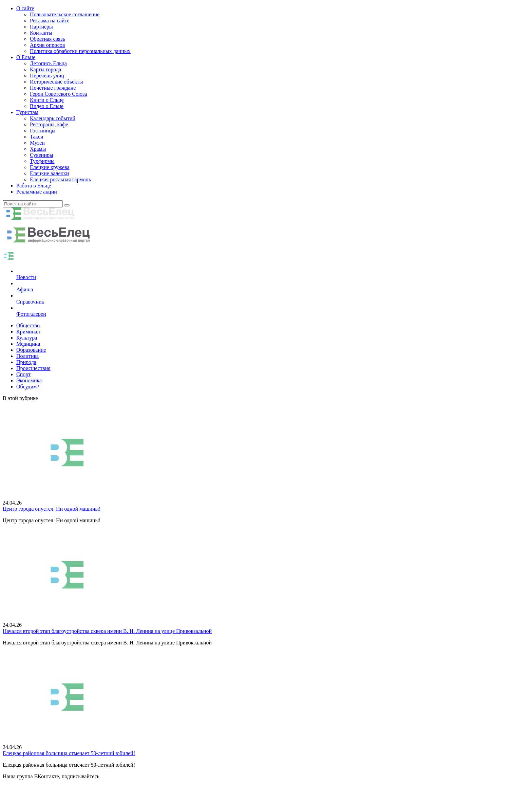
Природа (26, 362)
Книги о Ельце (47, 100)
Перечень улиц (47, 76)
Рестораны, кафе (49, 124)
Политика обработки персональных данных (80, 51)
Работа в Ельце (34, 186)
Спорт (23, 374)
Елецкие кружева (50, 167)
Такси (37, 137)
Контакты (41, 33)
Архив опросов (47, 45)
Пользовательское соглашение (65, 14)
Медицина (28, 344)
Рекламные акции (37, 192)
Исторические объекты (56, 82)
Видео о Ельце (47, 106)
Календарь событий (53, 118)
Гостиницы (43, 131)
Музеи (37, 143)
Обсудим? (28, 387)
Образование (31, 350)
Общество (28, 325)
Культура (27, 338)
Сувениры (42, 155)
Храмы (38, 149)
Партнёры (41, 27)
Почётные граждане (53, 88)
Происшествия (33, 368)
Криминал (28, 332)
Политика (27, 356)
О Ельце (26, 57)
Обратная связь (47, 39)
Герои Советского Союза (58, 94)
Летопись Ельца (48, 63)
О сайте (25, 8)
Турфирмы (42, 161)
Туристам (27, 112)
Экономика (29, 380)
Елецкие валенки (49, 173)
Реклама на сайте (50, 21)
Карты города (45, 69)
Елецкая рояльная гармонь (60, 179)
